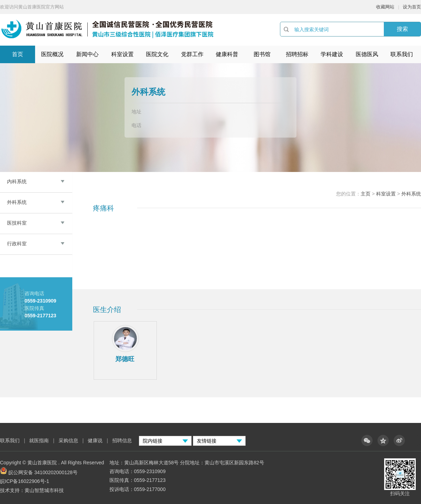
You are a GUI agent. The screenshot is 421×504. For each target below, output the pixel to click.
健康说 (96, 440)
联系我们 (402, 54)
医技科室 (17, 223)
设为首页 (412, 7)
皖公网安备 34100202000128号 (43, 472)
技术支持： (12, 490)
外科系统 (17, 202)
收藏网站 (385, 7)
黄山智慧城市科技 (44, 490)
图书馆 (262, 54)
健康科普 (227, 54)
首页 (18, 54)
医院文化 (157, 54)
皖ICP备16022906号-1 (25, 481)
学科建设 (332, 54)
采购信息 (68, 440)
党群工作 (192, 54)
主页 (366, 194)
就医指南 (39, 440)
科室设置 (122, 54)
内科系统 (17, 181)
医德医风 (367, 54)
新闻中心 (87, 54)
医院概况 (52, 54)
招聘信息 (122, 440)
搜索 (402, 29)
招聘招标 (297, 54)
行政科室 (17, 244)
